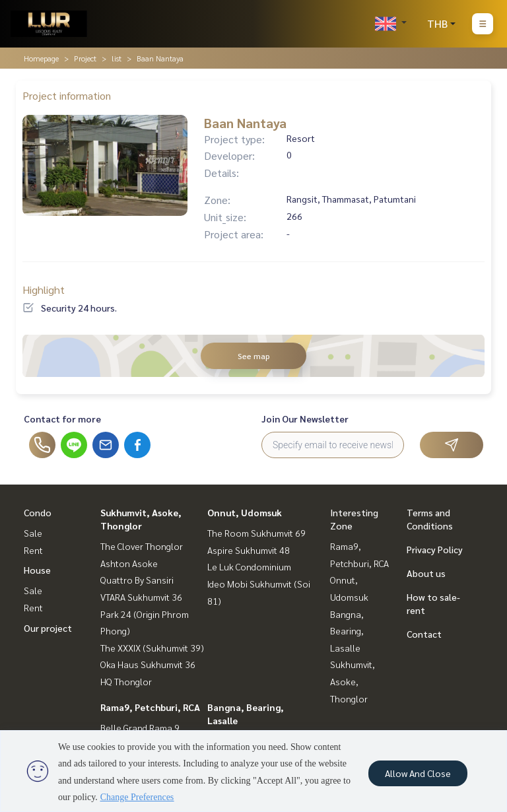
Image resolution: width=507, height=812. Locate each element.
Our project (48, 628)
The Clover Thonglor (142, 546)
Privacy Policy (435, 549)
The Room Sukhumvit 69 (256, 533)
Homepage (41, 58)
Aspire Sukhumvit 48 (249, 550)
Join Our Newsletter (305, 419)
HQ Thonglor (126, 681)
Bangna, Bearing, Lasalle (347, 631)
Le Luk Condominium (249, 566)
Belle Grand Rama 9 (140, 727)
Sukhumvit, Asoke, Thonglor (353, 681)
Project (85, 58)
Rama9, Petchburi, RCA (150, 707)
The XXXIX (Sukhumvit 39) (152, 648)
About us (426, 573)
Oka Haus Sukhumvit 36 (148, 664)
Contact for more (62, 419)
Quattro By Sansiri (137, 580)
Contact (424, 634)
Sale (33, 533)
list (117, 58)
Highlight (44, 289)
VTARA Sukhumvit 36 (141, 597)
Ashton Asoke (129, 563)
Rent (33, 550)
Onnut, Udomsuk (245, 512)
